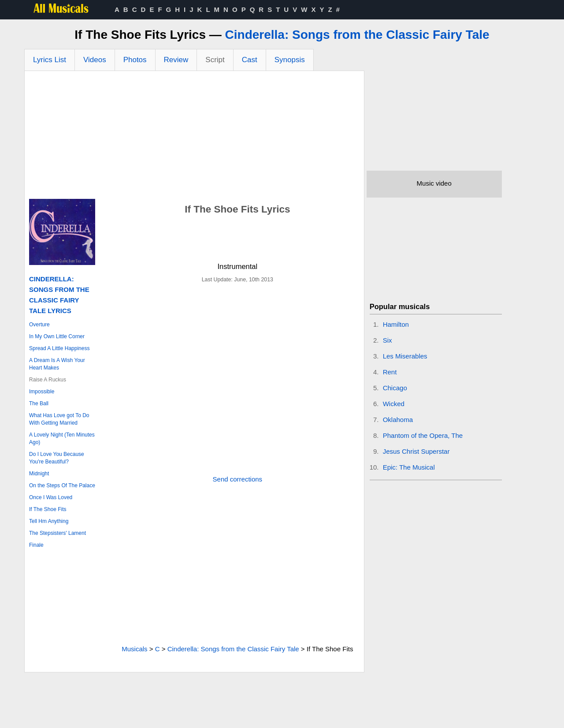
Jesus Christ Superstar (416, 451)
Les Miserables (405, 356)
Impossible (42, 392)
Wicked (394, 404)
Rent (390, 372)
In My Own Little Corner (57, 336)
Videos (95, 60)
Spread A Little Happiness (59, 348)
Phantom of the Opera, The (423, 435)
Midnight (39, 474)
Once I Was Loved (51, 497)
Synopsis (290, 60)
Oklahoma (398, 420)
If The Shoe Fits (48, 509)
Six (388, 340)
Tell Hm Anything (49, 521)
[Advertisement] (194, 137)
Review (176, 60)
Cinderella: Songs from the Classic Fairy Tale (357, 35)
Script (215, 60)
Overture (39, 325)
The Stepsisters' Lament (58, 533)
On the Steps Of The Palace (62, 485)
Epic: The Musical (409, 467)
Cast (250, 60)
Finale (36, 545)
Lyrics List (50, 60)
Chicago (395, 388)
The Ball (39, 403)
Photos (135, 60)
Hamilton (396, 324)
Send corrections (238, 479)
